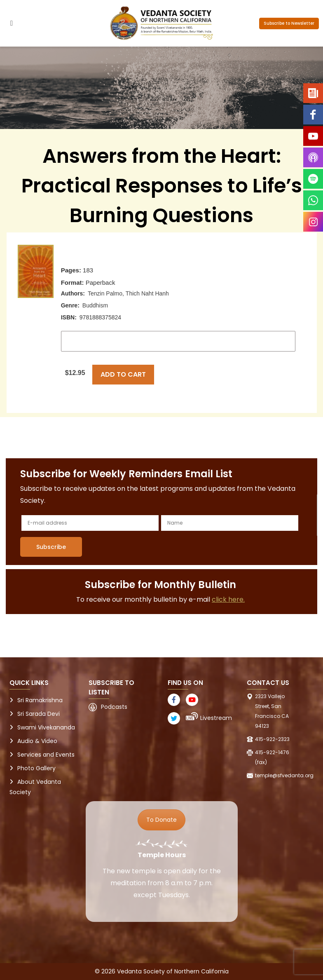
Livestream (216, 718)
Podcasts (114, 707)
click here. (228, 599)
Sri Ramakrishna (40, 700)
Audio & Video (37, 741)
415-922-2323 (272, 739)
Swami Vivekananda (46, 727)
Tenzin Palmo (105, 293)
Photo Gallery (36, 768)
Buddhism (95, 305)
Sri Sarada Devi (39, 714)
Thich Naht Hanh (147, 293)
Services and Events (46, 755)
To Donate (161, 820)
